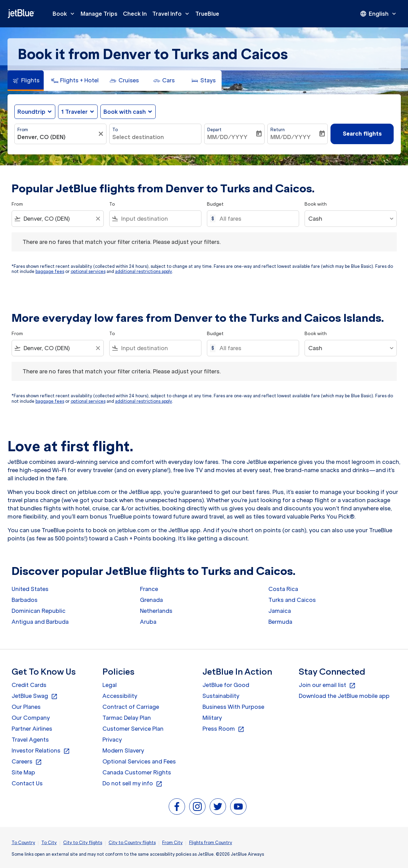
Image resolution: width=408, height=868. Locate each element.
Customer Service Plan (133, 729)
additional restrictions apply (144, 271)
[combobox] (57, 137)
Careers (27, 762)
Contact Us (27, 783)
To (115, 130)
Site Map (23, 772)
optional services (88, 271)
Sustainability (221, 696)
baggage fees (50, 271)
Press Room (223, 729)
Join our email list (327, 685)
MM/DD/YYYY (227, 137)
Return (278, 130)
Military (212, 718)
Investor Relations (41, 751)
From (23, 130)
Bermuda (280, 622)
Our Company (31, 718)
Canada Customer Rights (137, 772)
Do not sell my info (132, 784)
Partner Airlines (32, 729)
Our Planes (26, 707)
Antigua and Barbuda (40, 622)
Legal (110, 685)
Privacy (112, 740)
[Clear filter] (102, 134)
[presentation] (379, 14)
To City (49, 843)
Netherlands (156, 611)
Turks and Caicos (292, 600)
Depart (214, 130)
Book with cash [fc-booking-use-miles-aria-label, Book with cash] (125, 112)
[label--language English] (379, 14)
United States (30, 589)
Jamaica (280, 611)
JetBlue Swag (35, 696)
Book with (316, 204)
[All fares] (256, 219)
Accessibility (120, 696)
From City (172, 843)
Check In (135, 14)
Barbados (25, 600)
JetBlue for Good (226, 685)
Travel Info (172, 14)
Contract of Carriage (131, 707)
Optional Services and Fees (139, 761)
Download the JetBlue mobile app (344, 696)
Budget (215, 204)
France (149, 589)
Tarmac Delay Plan (127, 718)
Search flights (362, 134)
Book (65, 14)
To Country (23, 843)
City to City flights (83, 843)
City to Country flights (132, 843)
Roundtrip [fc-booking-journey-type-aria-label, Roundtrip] (31, 112)
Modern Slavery (123, 750)
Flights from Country (211, 843)
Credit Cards (29, 685)
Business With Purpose (233, 707)
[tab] (26, 81)
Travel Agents (30, 740)
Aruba (148, 622)
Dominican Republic (39, 611)
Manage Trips (99, 14)
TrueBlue (207, 14)
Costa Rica (283, 589)
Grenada (151, 600)
